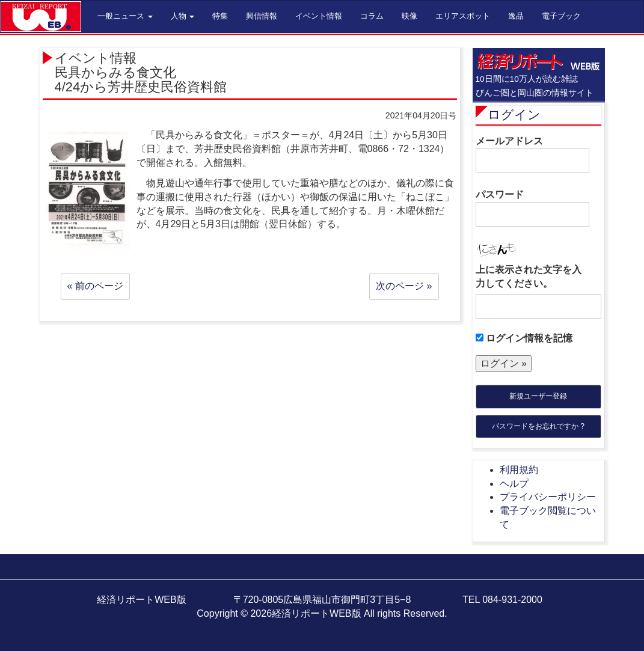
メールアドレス (532, 154)
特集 (220, 16)
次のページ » (404, 286)
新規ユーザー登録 (538, 396)
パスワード (532, 208)
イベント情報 (319, 16)
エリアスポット (463, 16)
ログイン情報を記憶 (524, 338)
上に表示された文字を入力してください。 (529, 277)
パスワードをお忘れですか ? (538, 426)
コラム (372, 16)
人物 (183, 16)
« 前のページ (95, 286)
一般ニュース (125, 16)
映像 (409, 16)
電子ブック (561, 16)
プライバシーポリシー (548, 497)
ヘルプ (514, 484)
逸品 (516, 16)
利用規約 (519, 470)
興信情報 (262, 16)
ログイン (514, 115)
